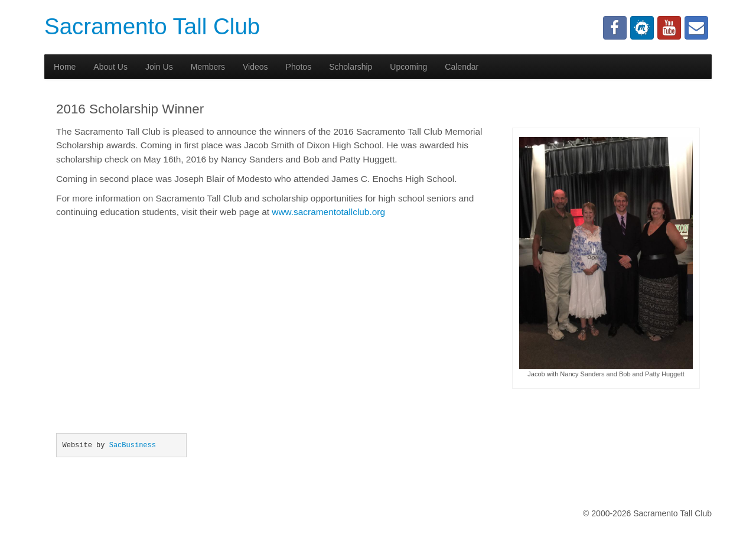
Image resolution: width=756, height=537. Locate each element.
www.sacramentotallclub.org (328, 212)
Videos (255, 67)
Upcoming (408, 67)
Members (208, 67)
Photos (299, 67)
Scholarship (351, 67)
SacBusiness (133, 445)
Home (65, 67)
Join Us (159, 67)
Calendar (462, 67)
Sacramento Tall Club (152, 26)
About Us (110, 67)
